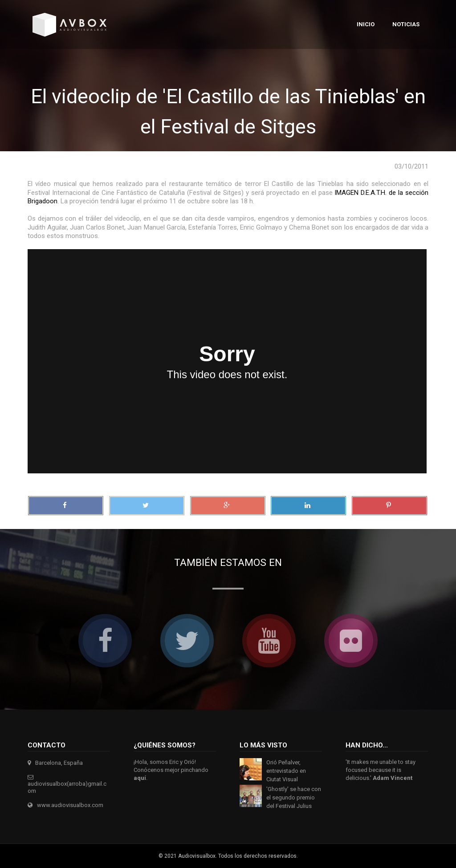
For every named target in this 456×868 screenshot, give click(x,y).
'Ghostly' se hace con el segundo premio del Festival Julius (294, 797)
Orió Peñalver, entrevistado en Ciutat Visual (286, 771)
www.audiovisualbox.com (70, 805)
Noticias (406, 24)
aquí (140, 778)
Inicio (366, 24)
